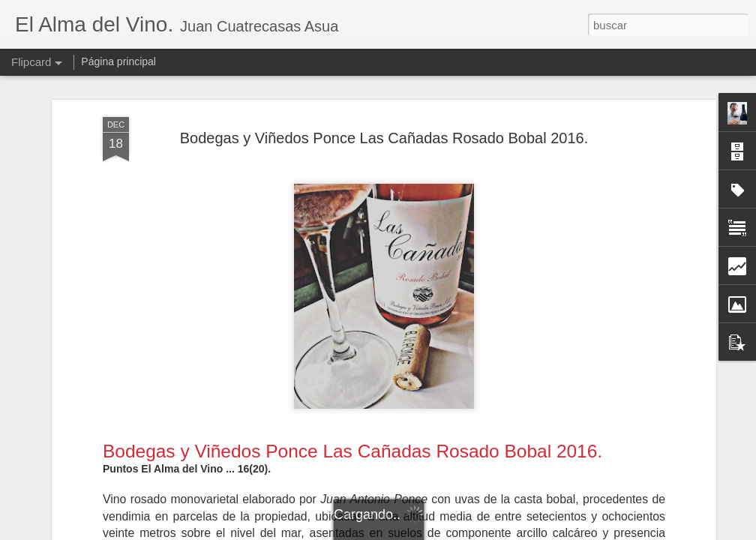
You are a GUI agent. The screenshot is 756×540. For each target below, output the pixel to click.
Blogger (436, 532)
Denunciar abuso (486, 532)
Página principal (118, 61)
